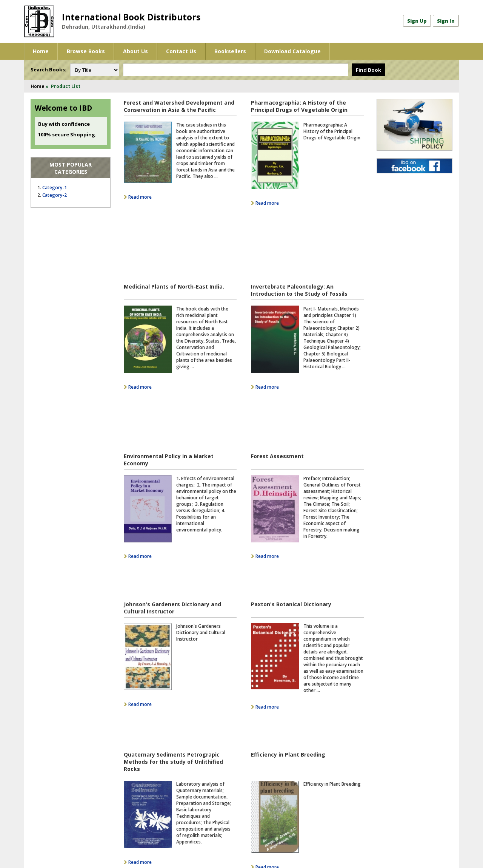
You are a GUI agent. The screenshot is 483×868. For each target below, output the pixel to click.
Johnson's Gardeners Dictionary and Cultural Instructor (172, 464)
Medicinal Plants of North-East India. (174, 222)
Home (41, 51)
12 (172, 717)
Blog (255, 804)
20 (269, 717)
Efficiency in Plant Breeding (288, 582)
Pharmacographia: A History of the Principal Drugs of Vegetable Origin (299, 106)
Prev (146, 717)
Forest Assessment (277, 341)
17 (232, 717)
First (130, 717)
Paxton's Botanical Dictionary (291, 461)
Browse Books (86, 51)
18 (245, 717)
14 (196, 717)
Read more (140, 197)
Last (298, 717)
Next (283, 717)
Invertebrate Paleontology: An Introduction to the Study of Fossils (299, 225)
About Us (135, 51)
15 (208, 717)
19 (257, 717)
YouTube (259, 796)
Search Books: (48, 70)
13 (184, 717)
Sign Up (417, 21)
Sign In (446, 21)
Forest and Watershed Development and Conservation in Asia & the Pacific (179, 106)
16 (220, 717)
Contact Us (181, 51)
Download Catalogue (292, 51)
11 (160, 717)
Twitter (258, 787)
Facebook (260, 779)
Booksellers (230, 51)
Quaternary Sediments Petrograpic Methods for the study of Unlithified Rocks (173, 589)
